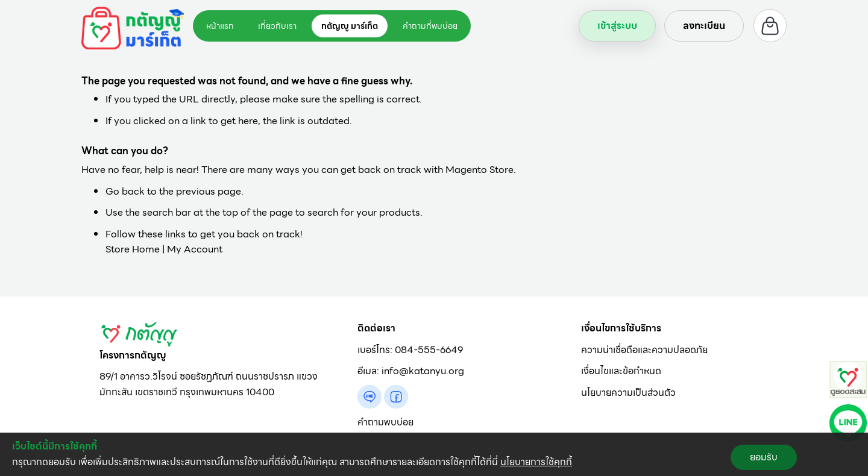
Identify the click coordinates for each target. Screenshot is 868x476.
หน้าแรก (220, 26)
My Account (195, 249)
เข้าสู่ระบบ (617, 26)
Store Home (133, 249)
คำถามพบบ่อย (385, 422)
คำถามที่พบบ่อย (430, 26)
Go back (125, 191)
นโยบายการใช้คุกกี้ (536, 462)
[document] (434, 454)
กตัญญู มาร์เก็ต (350, 26)
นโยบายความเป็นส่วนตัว (628, 393)
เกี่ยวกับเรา (277, 26)
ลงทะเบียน (704, 26)
